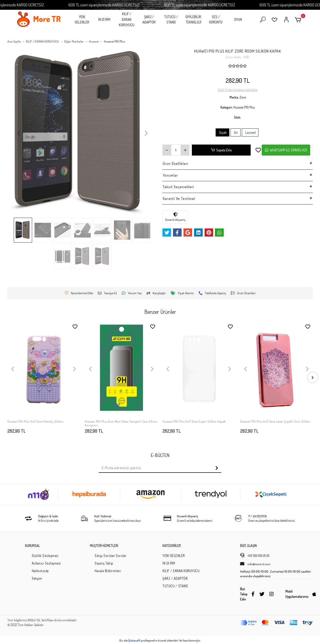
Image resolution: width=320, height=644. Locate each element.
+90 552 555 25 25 (255, 555)
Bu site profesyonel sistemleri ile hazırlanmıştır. (160, 640)
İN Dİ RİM (104, 19)
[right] (313, 377)
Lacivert (250, 132)
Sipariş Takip (104, 563)
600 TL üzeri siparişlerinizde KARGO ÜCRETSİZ (118, 5)
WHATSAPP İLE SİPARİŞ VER (286, 150)
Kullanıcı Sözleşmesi (46, 563)
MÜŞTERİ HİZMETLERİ (104, 546)
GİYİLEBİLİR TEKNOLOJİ (193, 20)
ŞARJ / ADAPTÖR (149, 20)
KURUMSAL (32, 546)
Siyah (222, 132)
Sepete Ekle (221, 150)
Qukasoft (134, 640)
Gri (236, 132)
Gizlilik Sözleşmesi (45, 556)
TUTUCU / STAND (171, 20)
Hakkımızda (40, 571)
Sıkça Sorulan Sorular (111, 556)
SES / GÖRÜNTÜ (216, 20)
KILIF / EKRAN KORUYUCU (127, 19)
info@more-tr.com (255, 564)
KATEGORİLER (172, 546)
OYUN (238, 19)
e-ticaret (161, 640)
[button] (299, 20)
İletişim (37, 578)
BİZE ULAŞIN (248, 546)
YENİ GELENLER (82, 20)
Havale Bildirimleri (108, 571)
